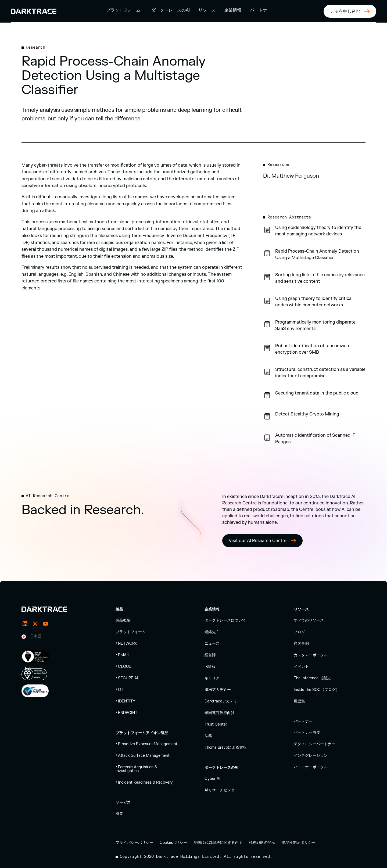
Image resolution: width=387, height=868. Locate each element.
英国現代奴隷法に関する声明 (218, 843)
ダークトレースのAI (171, 10)
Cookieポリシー (173, 843)
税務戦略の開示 (262, 843)
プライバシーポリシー (134, 843)
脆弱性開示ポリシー (299, 843)
